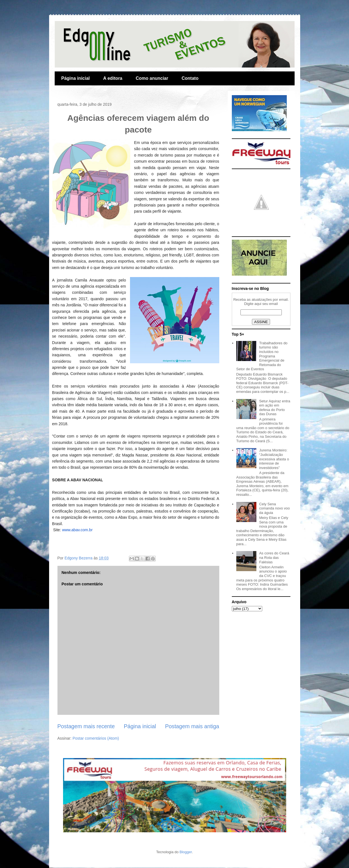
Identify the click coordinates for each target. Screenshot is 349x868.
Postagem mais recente (86, 726)
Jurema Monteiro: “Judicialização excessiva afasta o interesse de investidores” (274, 459)
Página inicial (76, 78)
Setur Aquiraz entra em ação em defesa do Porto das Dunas (275, 408)
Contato (190, 78)
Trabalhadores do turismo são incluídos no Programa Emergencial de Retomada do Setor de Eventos (262, 356)
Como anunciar (152, 78)
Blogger (186, 852)
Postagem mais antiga (192, 726)
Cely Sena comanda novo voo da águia (275, 508)
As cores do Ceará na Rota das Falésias (274, 557)
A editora (113, 78)
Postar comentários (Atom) (96, 738)
